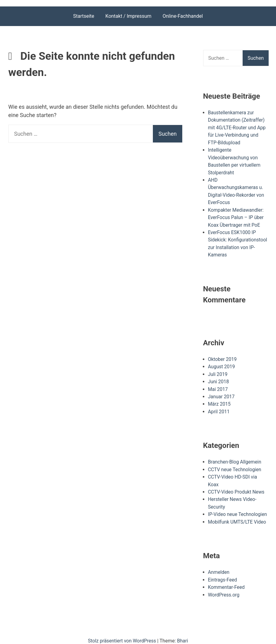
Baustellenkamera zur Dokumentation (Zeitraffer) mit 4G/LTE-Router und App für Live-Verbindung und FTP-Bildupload (238, 127)
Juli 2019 (218, 371)
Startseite (84, 16)
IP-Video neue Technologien (238, 510)
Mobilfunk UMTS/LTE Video (238, 517)
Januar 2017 (222, 393)
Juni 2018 (219, 379)
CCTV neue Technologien (235, 466)
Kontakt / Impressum (128, 16)
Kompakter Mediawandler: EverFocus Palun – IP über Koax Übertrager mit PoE (237, 216)
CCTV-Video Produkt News (237, 488)
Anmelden (219, 567)
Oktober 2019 (223, 356)
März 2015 (220, 401)
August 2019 (222, 364)
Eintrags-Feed (223, 575)
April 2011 (219, 408)
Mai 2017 (218, 386)
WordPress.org (224, 589)
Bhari (183, 635)
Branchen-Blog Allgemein (235, 458)
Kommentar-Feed (227, 582)
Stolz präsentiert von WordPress (123, 635)
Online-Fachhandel (183, 16)
